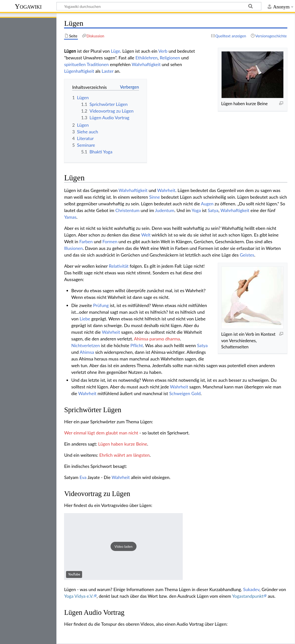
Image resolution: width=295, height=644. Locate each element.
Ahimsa (87, 352)
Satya (213, 210)
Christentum (127, 210)
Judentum (165, 210)
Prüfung (101, 305)
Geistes (247, 255)
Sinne (155, 197)
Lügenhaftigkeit (79, 71)
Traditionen (98, 64)
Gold (196, 393)
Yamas (70, 217)
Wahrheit (166, 190)
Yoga (196, 210)
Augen (207, 204)
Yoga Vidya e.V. (79, 596)
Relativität (119, 266)
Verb (163, 51)
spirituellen (75, 64)
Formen (110, 241)
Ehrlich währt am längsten (125, 455)
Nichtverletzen (86, 345)
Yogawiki (28, 6)
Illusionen (73, 248)
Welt (146, 235)
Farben (86, 241)
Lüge (115, 51)
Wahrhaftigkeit (146, 64)
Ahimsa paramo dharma (157, 339)
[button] (123, 547)
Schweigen (180, 393)
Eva (83, 477)
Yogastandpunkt (248, 596)
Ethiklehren (147, 58)
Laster (108, 71)
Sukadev (251, 589)
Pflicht (137, 345)
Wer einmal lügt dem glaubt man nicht (101, 433)
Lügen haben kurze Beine (123, 444)
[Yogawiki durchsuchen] (159, 6)
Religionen (170, 58)
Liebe (85, 319)
